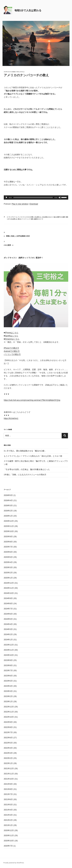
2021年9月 (8, 784)
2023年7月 (8, 671)
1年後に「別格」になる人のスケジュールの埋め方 (25, 475)
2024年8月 (8, 604)
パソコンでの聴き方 (12, 354)
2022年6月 (8, 738)
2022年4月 (8, 748)
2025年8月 (8, 542)
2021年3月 (8, 815)
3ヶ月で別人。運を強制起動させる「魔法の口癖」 (25, 451)
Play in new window (20, 204)
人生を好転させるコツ (47, 217)
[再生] (6, 197)
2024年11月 (9, 588)
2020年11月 (9, 836)
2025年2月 (8, 573)
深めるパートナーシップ (24, 219)
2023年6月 (8, 676)
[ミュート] (60, 197)
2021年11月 (9, 774)
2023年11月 (9, 650)
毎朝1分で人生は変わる (28, 10)
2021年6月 (8, 799)
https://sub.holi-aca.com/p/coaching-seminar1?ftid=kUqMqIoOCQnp (32, 400)
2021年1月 (8, 825)
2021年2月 (8, 820)
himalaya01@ (20, 72)
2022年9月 (8, 722)
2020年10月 (9, 841)
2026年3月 (8, 506)
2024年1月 (8, 640)
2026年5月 (8, 495)
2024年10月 (9, 593)
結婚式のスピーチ (39, 219)
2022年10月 (9, 717)
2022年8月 (8, 727)
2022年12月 (9, 707)
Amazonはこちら (12, 339)
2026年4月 (8, 500)
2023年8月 (8, 665)
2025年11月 (9, 526)
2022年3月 (8, 753)
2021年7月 (8, 794)
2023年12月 (9, 645)
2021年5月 (8, 805)
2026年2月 (8, 511)
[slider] (33, 197)
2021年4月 (8, 810)
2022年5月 (8, 743)
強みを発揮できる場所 (59, 217)
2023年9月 (8, 660)
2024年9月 (8, 598)
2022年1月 (8, 763)
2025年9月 (8, 537)
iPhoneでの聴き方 (11, 348)
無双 (32, 219)
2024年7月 (8, 609)
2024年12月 (9, 583)
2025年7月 (8, 547)
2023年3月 (8, 691)
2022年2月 (8, 758)
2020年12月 (9, 830)
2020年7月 (8, 846)
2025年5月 (8, 557)
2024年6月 (8, 614)
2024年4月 (8, 624)
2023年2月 (8, 696)
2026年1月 (8, 516)
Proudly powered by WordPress (14, 863)
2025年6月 (8, 552)
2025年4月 (8, 562)
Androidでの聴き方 (12, 351)
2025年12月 (9, 521)
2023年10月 (9, 655)
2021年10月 (9, 779)
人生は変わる (37, 217)
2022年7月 (8, 732)
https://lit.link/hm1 (11, 418)
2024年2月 (8, 634)
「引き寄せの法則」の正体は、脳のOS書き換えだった (27, 469)
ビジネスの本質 (29, 217)
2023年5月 (8, 681)
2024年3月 (8, 629)
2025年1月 (8, 578)
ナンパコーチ (21, 217)
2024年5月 (8, 619)
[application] (36, 197)
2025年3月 (8, 567)
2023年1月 (8, 702)
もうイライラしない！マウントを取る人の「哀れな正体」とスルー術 (33, 456)
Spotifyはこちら (12, 336)
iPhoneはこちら (12, 333)
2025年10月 (9, 531)
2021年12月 (9, 769)
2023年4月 (8, 686)
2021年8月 (8, 789)
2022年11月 (9, 712)
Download (34, 204)
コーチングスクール (12, 217)
